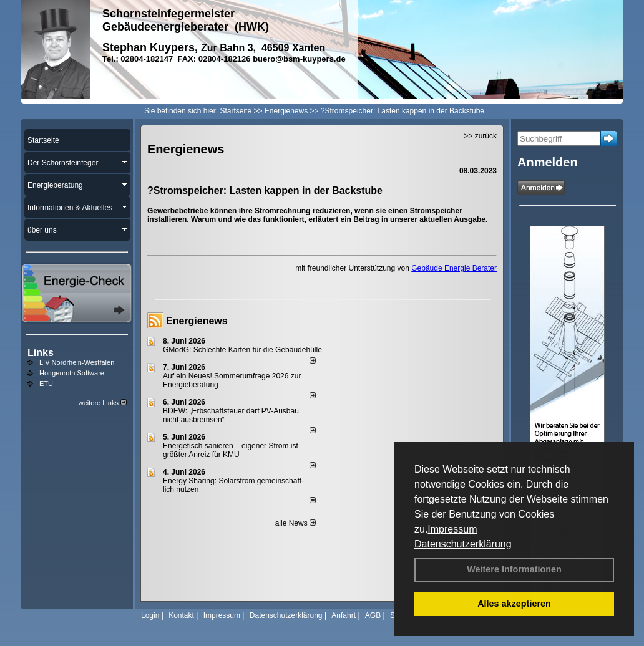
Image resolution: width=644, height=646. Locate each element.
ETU (46, 383)
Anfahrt (344, 615)
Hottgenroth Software (72, 373)
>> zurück (480, 136)
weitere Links (103, 403)
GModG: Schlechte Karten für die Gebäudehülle (242, 350)
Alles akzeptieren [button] (514, 604)
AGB (373, 615)
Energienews (197, 321)
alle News (295, 523)
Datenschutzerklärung (463, 544)
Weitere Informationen (514, 569)
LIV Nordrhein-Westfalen (77, 362)
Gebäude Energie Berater (454, 268)
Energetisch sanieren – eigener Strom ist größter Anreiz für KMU (231, 450)
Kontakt (181, 615)
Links (41, 353)
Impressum (452, 529)
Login (150, 615)
